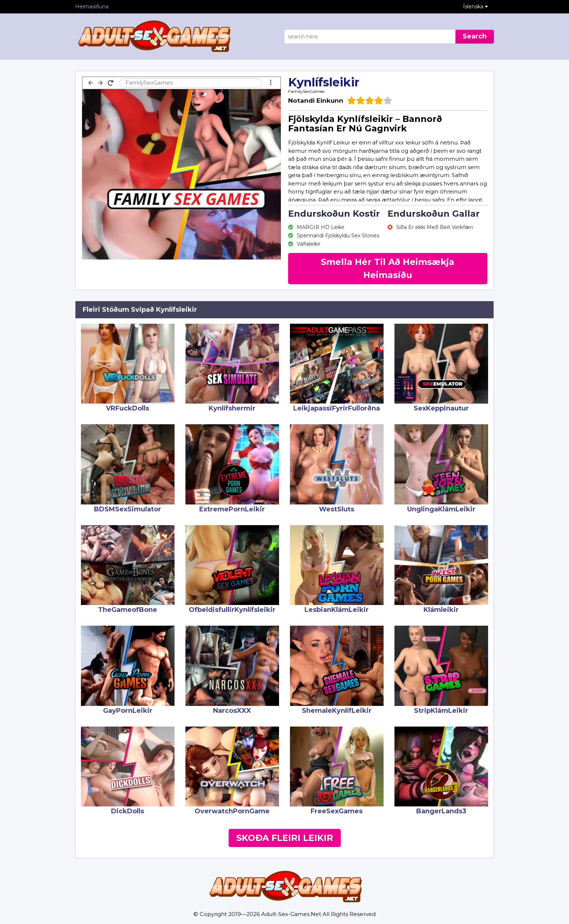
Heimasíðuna (92, 7)
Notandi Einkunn (316, 101)
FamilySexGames (306, 91)
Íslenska (476, 7)
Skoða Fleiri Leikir (285, 838)
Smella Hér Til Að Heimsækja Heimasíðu (388, 268)
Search (475, 36)
